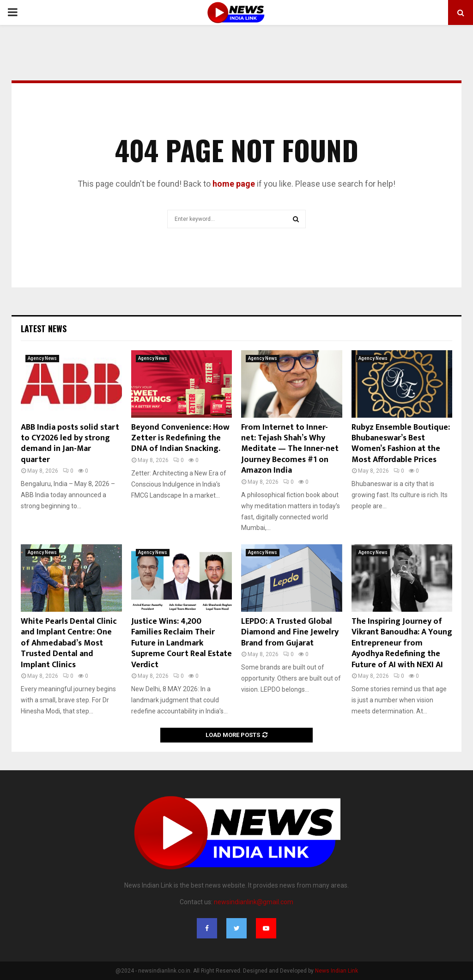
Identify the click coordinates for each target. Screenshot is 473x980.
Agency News (42, 358)
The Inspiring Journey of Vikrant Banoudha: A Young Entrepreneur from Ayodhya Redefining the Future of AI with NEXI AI (402, 643)
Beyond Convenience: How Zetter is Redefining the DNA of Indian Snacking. (180, 438)
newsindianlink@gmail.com (254, 902)
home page (234, 184)
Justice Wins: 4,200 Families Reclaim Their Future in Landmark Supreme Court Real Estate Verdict (182, 643)
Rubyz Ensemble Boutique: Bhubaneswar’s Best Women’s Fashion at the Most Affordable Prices (401, 444)
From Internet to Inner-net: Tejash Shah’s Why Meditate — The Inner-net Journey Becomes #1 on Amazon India (290, 449)
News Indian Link (337, 971)
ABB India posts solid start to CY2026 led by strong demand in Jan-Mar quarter (70, 444)
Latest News (44, 329)
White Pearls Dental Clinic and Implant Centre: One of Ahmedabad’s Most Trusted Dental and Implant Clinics (69, 643)
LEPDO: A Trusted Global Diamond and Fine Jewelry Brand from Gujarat (290, 632)
